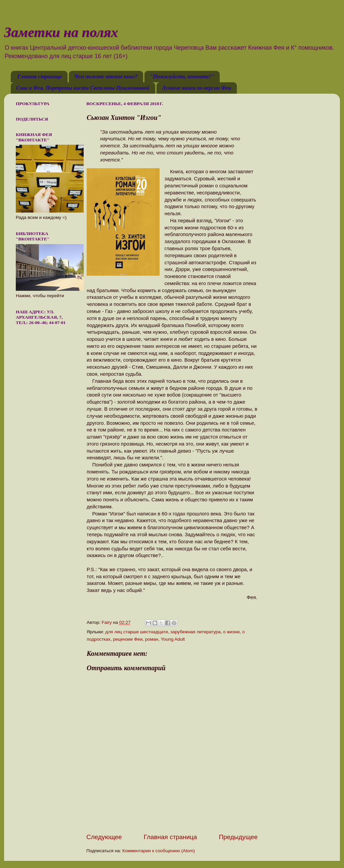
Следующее (104, 837)
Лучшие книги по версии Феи (197, 88)
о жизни (231, 632)
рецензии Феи (128, 639)
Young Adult (173, 639)
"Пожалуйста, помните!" (182, 76)
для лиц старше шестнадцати (136, 632)
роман (152, 639)
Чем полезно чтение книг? (106, 76)
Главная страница (40, 76)
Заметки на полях (61, 32)
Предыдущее (238, 837)
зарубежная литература (196, 632)
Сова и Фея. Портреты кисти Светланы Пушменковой (83, 88)
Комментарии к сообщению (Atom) (159, 851)
